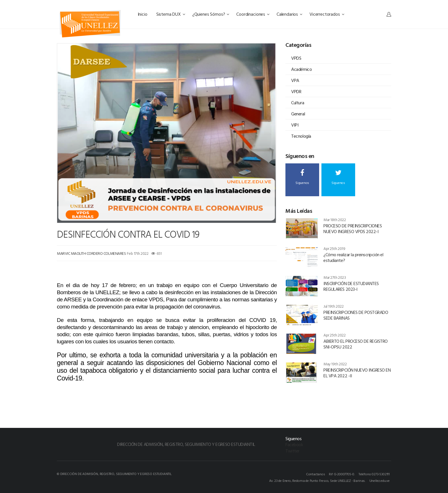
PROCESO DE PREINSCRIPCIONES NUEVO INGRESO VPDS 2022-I (353, 229)
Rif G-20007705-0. (342, 474)
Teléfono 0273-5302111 (374, 474)
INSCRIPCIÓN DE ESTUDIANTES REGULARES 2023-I (351, 286)
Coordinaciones (253, 14)
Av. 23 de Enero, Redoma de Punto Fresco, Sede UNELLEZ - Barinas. (317, 480)
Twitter (292, 451)
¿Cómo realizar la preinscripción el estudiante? (353, 257)
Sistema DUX (171, 14)
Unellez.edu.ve (380, 480)
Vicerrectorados (327, 14)
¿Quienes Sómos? (211, 14)
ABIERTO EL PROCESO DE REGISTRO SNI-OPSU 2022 (356, 344)
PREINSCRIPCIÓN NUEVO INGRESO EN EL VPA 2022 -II (357, 373)
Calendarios (289, 14)
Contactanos (316, 474)
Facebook (294, 444)
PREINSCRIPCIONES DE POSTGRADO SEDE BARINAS (356, 315)
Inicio (143, 14)
